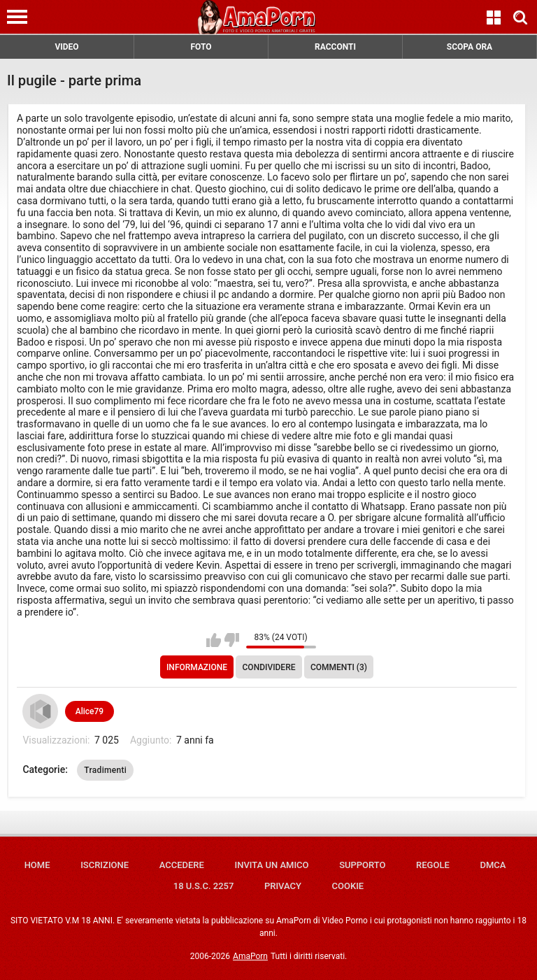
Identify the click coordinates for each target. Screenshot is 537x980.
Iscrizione (105, 865)
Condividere (269, 667)
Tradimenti (105, 770)
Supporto (362, 865)
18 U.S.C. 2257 (204, 886)
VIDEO (66, 47)
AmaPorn (250, 956)
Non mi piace (232, 640)
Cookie (348, 886)
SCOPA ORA (470, 47)
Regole (433, 865)
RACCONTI (335, 47)
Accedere (182, 865)
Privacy (283, 886)
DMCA (493, 865)
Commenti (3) (339, 667)
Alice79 (89, 711)
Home (37, 865)
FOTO (201, 47)
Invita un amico (271, 865)
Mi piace (214, 640)
